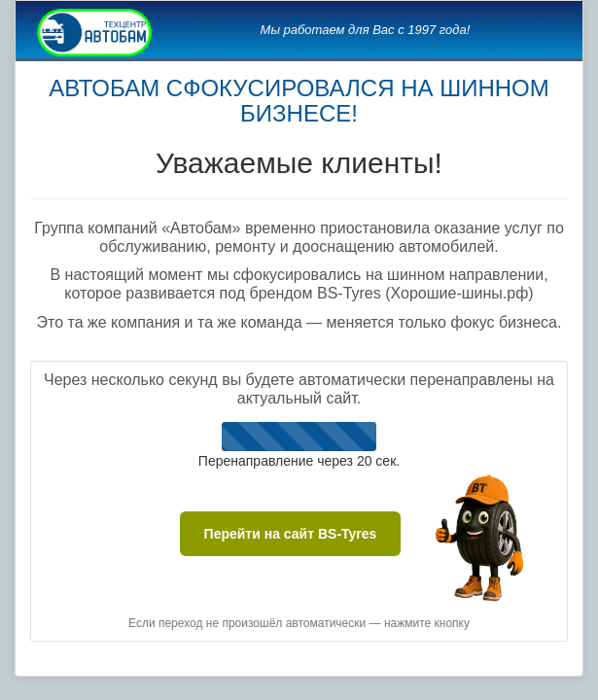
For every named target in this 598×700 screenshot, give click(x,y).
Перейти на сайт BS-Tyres (291, 534)
